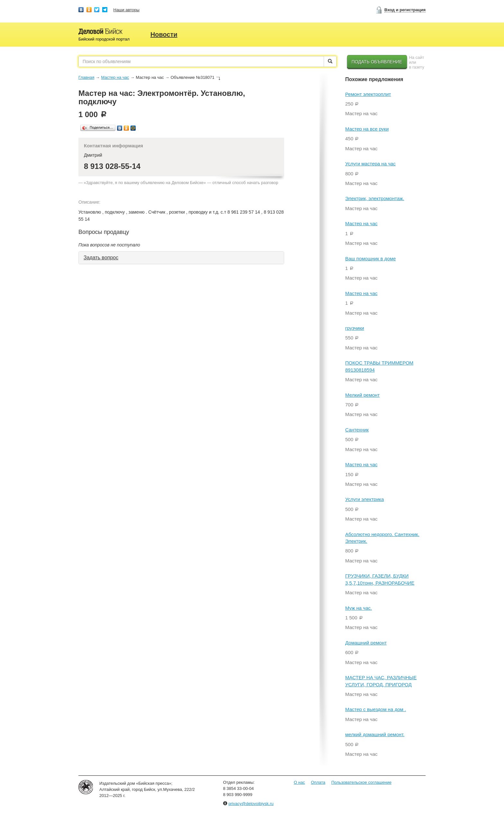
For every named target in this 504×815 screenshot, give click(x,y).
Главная (86, 77)
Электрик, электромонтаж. (375, 198)
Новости (164, 34)
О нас (299, 782)
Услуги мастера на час (370, 164)
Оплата (318, 782)
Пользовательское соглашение (361, 782)
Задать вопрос (101, 258)
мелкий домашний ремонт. (375, 734)
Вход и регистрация (405, 10)
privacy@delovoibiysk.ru (251, 804)
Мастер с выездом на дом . (376, 709)
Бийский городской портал (104, 39)
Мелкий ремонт (362, 395)
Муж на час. (359, 608)
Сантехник (357, 430)
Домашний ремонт (366, 643)
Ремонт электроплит (368, 94)
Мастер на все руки (367, 129)
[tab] (181, 258)
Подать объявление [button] (377, 62)
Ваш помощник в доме (370, 259)
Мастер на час (115, 77)
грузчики (355, 328)
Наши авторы (126, 10)
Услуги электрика (364, 499)
